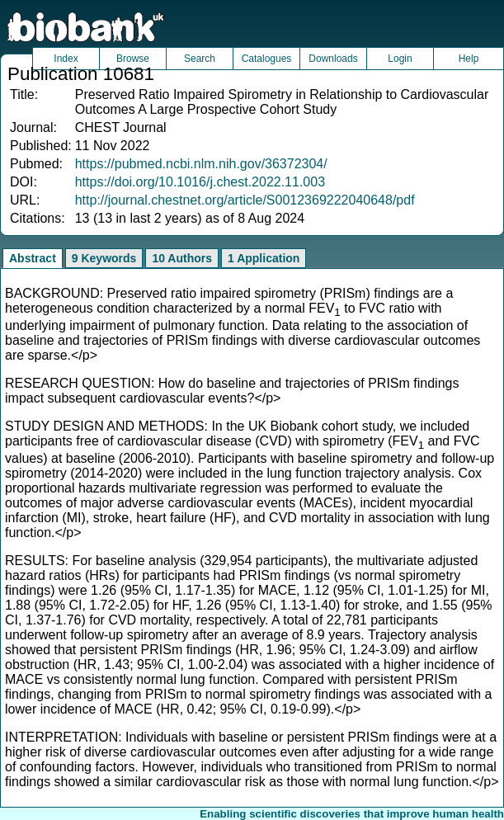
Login (400, 59)
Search (200, 59)
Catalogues (267, 59)
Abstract (33, 258)
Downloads (333, 59)
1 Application (264, 258)
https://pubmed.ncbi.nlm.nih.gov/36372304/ (201, 164)
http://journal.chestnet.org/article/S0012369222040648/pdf (245, 200)
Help (469, 59)
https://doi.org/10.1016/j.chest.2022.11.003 (200, 182)
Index (66, 59)
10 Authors (182, 258)
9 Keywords (104, 258)
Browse (133, 59)
